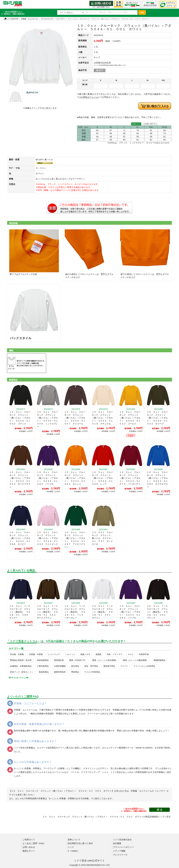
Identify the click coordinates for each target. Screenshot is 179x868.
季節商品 (75, 672)
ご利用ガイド (29, 840)
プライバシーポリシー (123, 847)
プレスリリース (120, 855)
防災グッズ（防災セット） (22, 672)
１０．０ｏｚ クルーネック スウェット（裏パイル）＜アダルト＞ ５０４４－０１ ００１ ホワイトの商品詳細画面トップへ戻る (107, 817)
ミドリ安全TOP (11, 19)
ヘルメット (70, 654)
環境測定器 (59, 660)
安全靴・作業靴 (17, 654)
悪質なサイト (29, 851)
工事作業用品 (43, 666)
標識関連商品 (160, 660)
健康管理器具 (60, 672)
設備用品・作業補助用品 (21, 666)
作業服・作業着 (36, 654)
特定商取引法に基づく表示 (80, 843)
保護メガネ (85, 654)
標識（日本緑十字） (78, 660)
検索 (142, 12)
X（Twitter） (74, 851)
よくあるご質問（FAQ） (34, 843)
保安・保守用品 (91, 666)
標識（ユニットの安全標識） (105, 660)
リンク (71, 847)
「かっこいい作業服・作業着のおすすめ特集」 (69, 798)
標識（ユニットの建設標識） (136, 660)
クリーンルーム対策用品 (144, 666)
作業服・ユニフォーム (30, 19)
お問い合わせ (29, 847)
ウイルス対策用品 (92, 672)
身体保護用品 (43, 660)
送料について (74, 840)
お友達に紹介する (150, 124)
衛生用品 (75, 666)
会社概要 (117, 843)
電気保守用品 (109, 666)
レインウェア (54, 654)
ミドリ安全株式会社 (122, 840)
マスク (131, 654)
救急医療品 (44, 672)
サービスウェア (47, 19)
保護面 (98, 654)
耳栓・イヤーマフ (115, 654)
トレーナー (60, 19)
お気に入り (136, 124)
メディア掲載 (119, 851)
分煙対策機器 (60, 666)
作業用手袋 (144, 654)
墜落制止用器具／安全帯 (21, 660)
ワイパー (124, 666)
